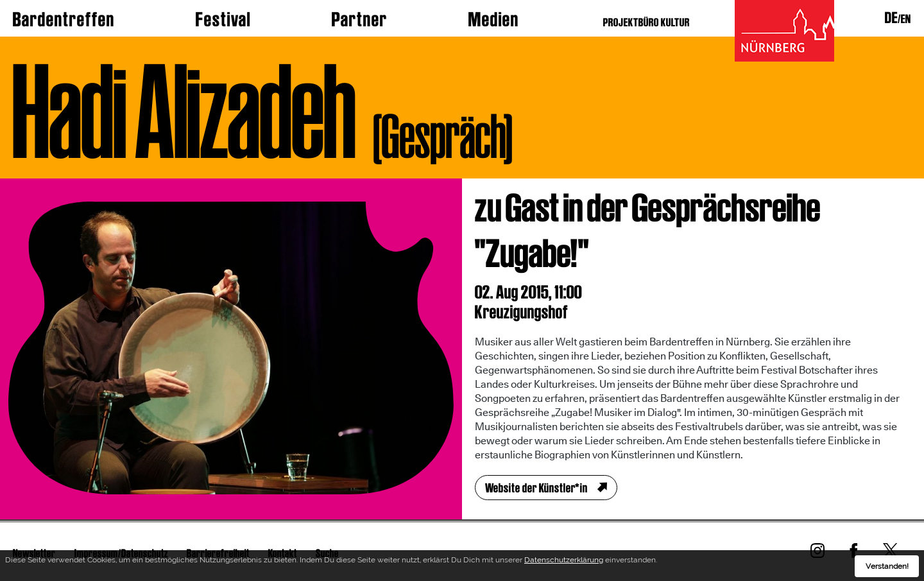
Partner (360, 19)
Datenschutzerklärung (564, 562)
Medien (494, 19)
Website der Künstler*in (536, 488)
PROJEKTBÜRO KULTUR (646, 22)
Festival (223, 19)
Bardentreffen (64, 19)
